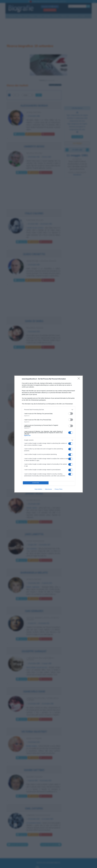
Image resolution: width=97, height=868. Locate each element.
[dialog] (49, 434)
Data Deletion (38, 489)
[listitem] (49, 410)
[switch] (71, 414)
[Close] (79, 379)
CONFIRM (36, 483)
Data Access (48, 489)
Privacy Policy (58, 489)
